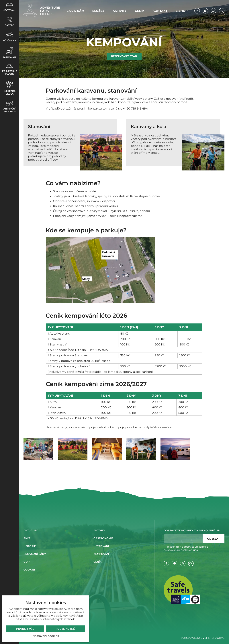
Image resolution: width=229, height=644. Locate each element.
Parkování (10, 53)
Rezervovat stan (124, 56)
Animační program (9, 107)
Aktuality (31, 530)
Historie (30, 546)
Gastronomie (103, 538)
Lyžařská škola (9, 88)
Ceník (140, 11)
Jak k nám (76, 11)
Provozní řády (35, 554)
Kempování (101, 554)
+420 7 (128, 109)
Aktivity (120, 11)
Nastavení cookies (46, 636)
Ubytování (9, 7)
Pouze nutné (65, 629)
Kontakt (160, 11)
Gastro (9, 22)
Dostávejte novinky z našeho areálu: (192, 530)
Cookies (30, 570)
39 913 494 (140, 109)
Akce (27, 538)
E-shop (182, 11)
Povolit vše (25, 629)
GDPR (27, 562)
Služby (98, 11)
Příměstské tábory (10, 70)
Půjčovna (10, 37)
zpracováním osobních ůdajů (182, 550)
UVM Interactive (213, 638)
